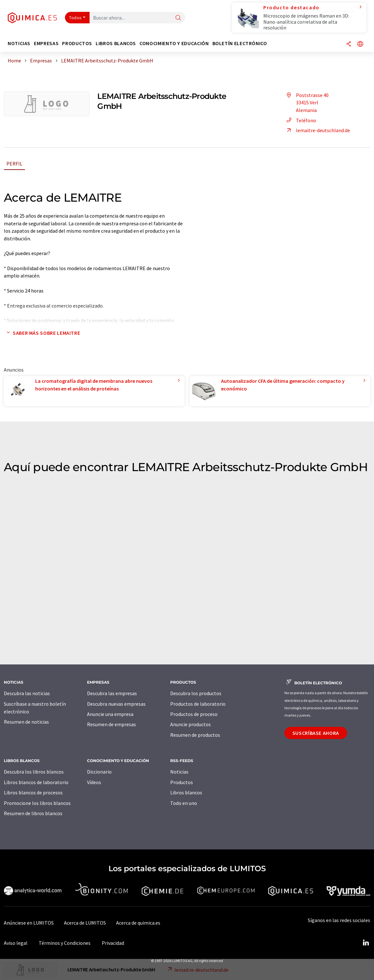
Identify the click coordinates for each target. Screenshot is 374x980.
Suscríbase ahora (316, 733)
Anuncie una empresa (110, 714)
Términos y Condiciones (65, 943)
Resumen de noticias (26, 722)
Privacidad (113, 943)
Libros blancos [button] (116, 43)
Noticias (179, 772)
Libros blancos (186, 792)
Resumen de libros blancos (33, 813)
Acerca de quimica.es (138, 923)
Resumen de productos (195, 735)
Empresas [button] (46, 43)
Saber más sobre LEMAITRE (42, 333)
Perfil (14, 164)
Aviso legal (16, 943)
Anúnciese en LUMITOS (29, 923)
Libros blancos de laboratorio (36, 782)
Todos (76, 18)
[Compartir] (349, 44)
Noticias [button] (19, 43)
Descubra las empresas (112, 693)
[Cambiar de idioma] (360, 44)
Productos (182, 782)
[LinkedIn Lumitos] (366, 943)
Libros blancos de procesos (33, 792)
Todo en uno (184, 803)
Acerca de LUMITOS (85, 923)
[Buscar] (178, 18)
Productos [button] (77, 43)
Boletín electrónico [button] (240, 43)
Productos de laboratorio (198, 704)
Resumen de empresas (111, 724)
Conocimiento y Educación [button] (174, 43)
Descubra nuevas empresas (116, 704)
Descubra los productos (196, 693)
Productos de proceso (194, 714)
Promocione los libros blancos (37, 803)
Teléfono (300, 120)
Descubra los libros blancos (34, 772)
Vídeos (94, 782)
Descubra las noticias (27, 693)
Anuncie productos (191, 724)
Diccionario (99, 772)
